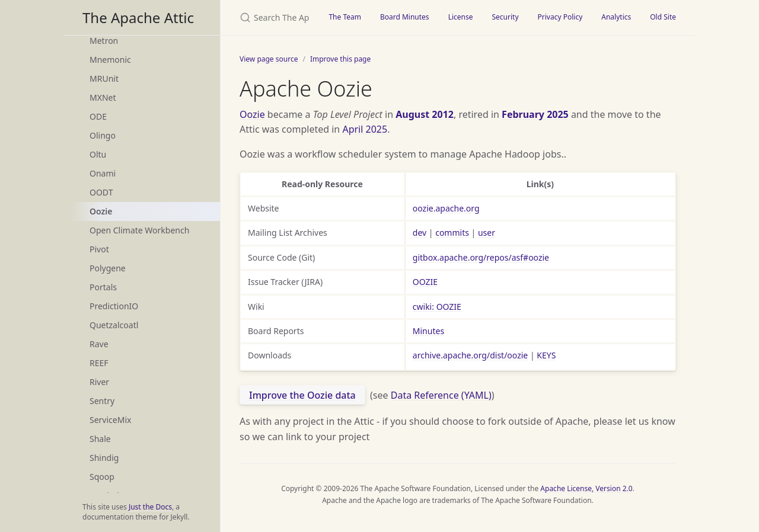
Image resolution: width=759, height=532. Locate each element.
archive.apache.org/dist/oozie (470, 355)
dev (420, 233)
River (99, 382)
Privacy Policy (560, 17)
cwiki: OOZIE (437, 307)
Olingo (103, 135)
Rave (99, 344)
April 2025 (365, 129)
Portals (103, 287)
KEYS (546, 355)
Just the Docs (150, 507)
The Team (345, 17)
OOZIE (425, 282)
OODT (101, 192)
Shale (100, 439)
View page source (269, 59)
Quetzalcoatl (114, 325)
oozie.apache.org (446, 208)
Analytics (616, 17)
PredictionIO (114, 306)
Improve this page (340, 59)
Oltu (98, 154)
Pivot (99, 249)
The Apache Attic (138, 17)
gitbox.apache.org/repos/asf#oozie (481, 257)
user (487, 233)
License (461, 17)
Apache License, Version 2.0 (586, 488)
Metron (104, 41)
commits (452, 233)
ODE (98, 116)
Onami (103, 173)
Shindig (104, 458)
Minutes (428, 331)
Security (505, 17)
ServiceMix (110, 420)
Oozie (101, 211)
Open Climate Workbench (139, 230)
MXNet (103, 97)
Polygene (108, 268)
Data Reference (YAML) (441, 395)
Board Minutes (405, 17)
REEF (99, 363)
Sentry (102, 401)
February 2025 (535, 114)
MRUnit (104, 78)
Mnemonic (110, 60)
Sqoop (102, 477)
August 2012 (425, 114)
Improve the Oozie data (302, 395)
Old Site (663, 17)
